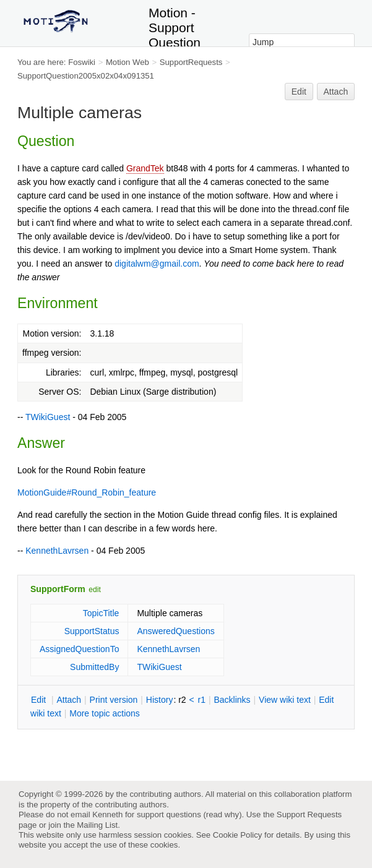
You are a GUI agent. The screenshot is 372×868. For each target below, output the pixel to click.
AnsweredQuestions (175, 631)
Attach (336, 92)
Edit (299, 92)
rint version (114, 700)
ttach (69, 700)
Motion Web (128, 62)
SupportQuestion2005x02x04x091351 (86, 76)
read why (223, 814)
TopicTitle (101, 613)
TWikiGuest (48, 417)
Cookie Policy (238, 835)
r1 (202, 700)
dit (40, 700)
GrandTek (145, 168)
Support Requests (309, 814)
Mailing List (97, 825)
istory (160, 700)
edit (94, 590)
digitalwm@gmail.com (157, 264)
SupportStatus (92, 631)
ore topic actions (105, 713)
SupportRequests (191, 62)
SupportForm (58, 589)
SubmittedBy (94, 667)
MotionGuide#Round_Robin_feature (87, 492)
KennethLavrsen (57, 551)
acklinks (232, 700)
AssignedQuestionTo (79, 649)
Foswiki (82, 62)
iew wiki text (285, 700)
